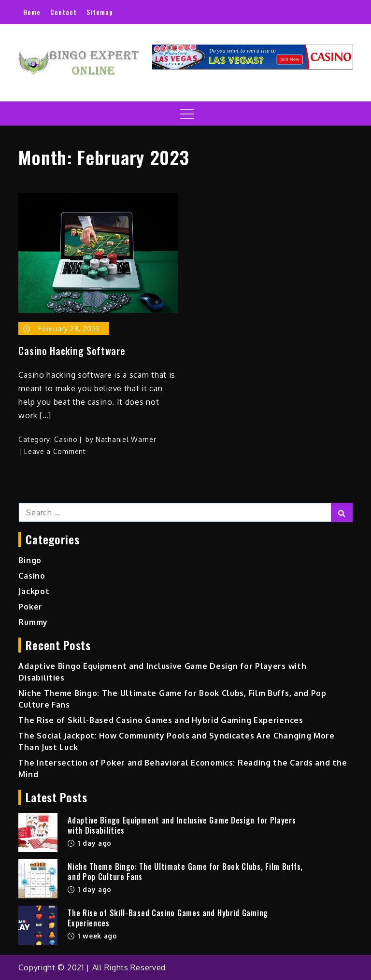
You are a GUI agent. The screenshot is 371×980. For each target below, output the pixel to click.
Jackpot (34, 591)
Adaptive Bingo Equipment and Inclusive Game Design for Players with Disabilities (182, 825)
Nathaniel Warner (126, 439)
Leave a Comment (55, 451)
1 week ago (93, 936)
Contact (64, 12)
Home (32, 12)
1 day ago (90, 843)
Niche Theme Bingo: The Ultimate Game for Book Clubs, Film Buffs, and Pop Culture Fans (185, 872)
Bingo (30, 560)
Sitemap (100, 12)
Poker (30, 607)
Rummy (33, 622)
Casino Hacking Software (72, 351)
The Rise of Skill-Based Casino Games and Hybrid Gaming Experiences (161, 720)
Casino (66, 439)
